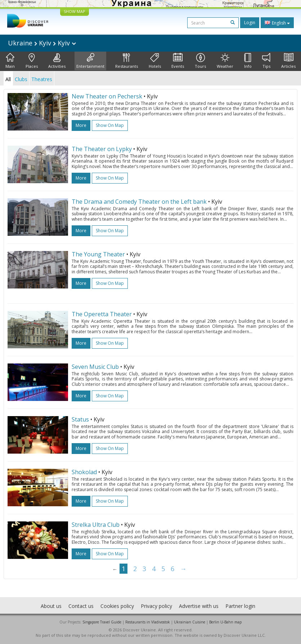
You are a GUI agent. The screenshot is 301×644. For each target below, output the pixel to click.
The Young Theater (98, 254)
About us (51, 606)
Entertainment (90, 61)
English (277, 23)
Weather (225, 61)
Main (10, 61)
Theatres (42, 79)
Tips (266, 61)
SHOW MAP (75, 11)
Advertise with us (199, 606)
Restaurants (127, 61)
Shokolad (84, 472)
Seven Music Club (95, 367)
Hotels (155, 61)
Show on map (110, 125)
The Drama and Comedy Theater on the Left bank (139, 202)
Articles (288, 61)
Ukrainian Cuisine (190, 622)
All (8, 79)
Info (248, 61)
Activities (57, 61)
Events (178, 61)
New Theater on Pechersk (107, 96)
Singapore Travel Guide (102, 622)
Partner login (240, 606)
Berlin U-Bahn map (225, 622)
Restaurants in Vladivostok (148, 622)
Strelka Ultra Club (96, 525)
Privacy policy (156, 606)
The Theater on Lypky (102, 149)
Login (250, 23)
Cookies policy (117, 606)
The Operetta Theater (102, 314)
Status (80, 419)
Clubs (21, 79)
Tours (200, 61)
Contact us (81, 606)
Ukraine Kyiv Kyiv (42, 43)
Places (32, 61)
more (81, 125)
